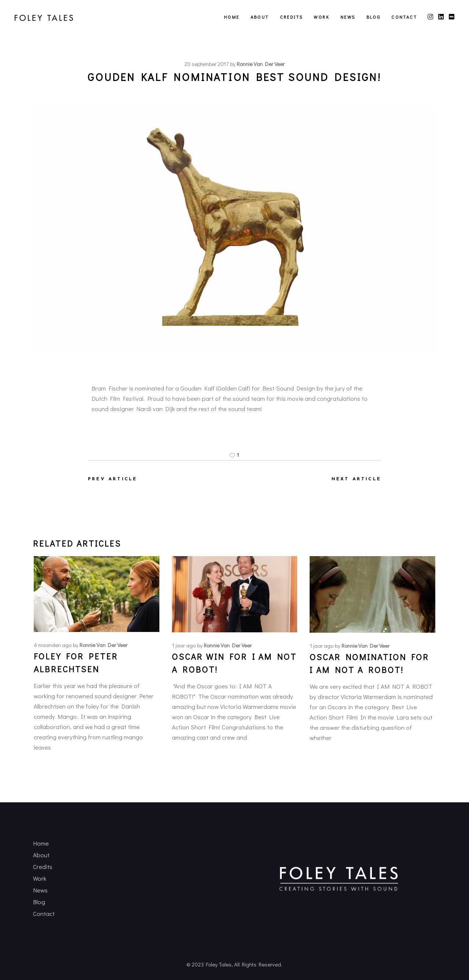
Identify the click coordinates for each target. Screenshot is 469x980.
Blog (39, 902)
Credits (43, 867)
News (40, 890)
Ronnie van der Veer (261, 64)
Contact (44, 914)
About (41, 855)
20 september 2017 (206, 64)
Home (41, 843)
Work (40, 878)
